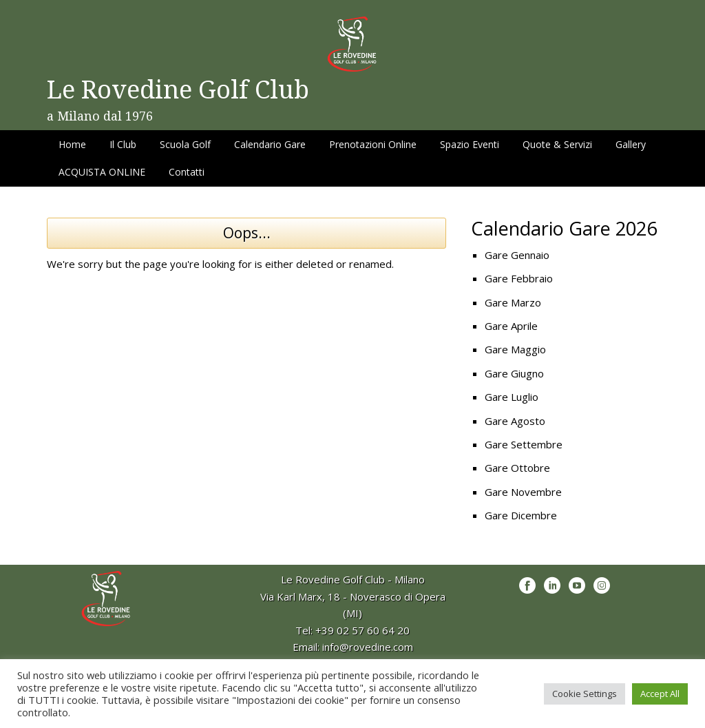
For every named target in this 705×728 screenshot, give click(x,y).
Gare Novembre (523, 492)
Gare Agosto (515, 421)
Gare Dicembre (521, 515)
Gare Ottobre (517, 468)
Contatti (187, 172)
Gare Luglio (512, 397)
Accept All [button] (660, 694)
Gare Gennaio (517, 255)
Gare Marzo (513, 302)
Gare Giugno (514, 373)
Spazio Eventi (470, 144)
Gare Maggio (515, 349)
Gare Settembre (524, 444)
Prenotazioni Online (373, 144)
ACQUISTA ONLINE (102, 172)
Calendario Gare (270, 144)
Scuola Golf (185, 144)
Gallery (631, 144)
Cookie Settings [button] (585, 694)
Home (72, 144)
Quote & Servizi (557, 144)
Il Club (123, 144)
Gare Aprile (511, 326)
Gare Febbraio (519, 278)
